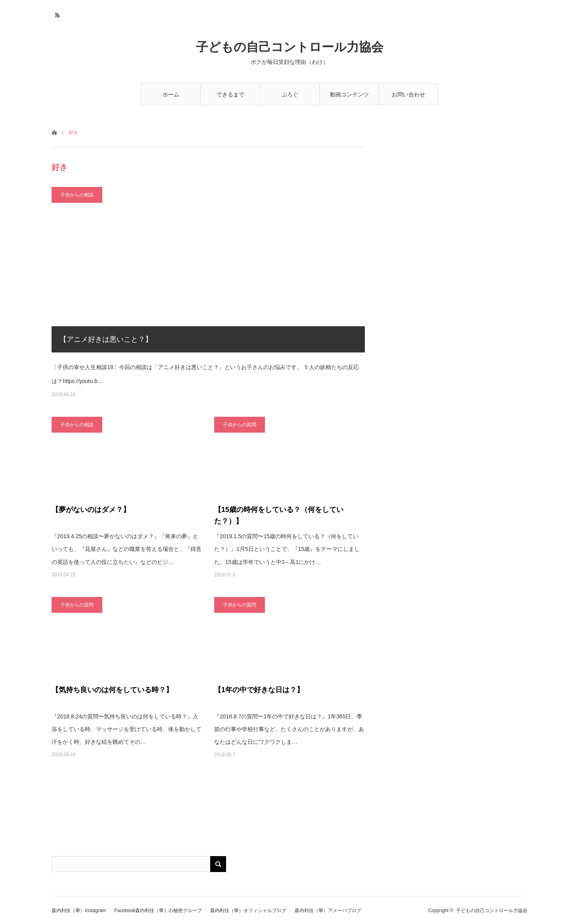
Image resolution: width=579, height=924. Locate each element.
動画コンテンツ (349, 94)
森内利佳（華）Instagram (79, 911)
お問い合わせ (408, 94)
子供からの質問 (240, 425)
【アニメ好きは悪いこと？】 (106, 339)
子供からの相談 (77, 195)
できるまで (230, 94)
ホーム (171, 94)
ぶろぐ (290, 94)
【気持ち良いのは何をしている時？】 (112, 690)
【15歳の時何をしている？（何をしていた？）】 (279, 515)
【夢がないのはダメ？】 (91, 510)
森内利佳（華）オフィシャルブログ (248, 911)
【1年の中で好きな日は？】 (259, 690)
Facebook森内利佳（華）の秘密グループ (158, 911)
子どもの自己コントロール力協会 (290, 47)
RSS (57, 14)
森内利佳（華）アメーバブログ (328, 911)
